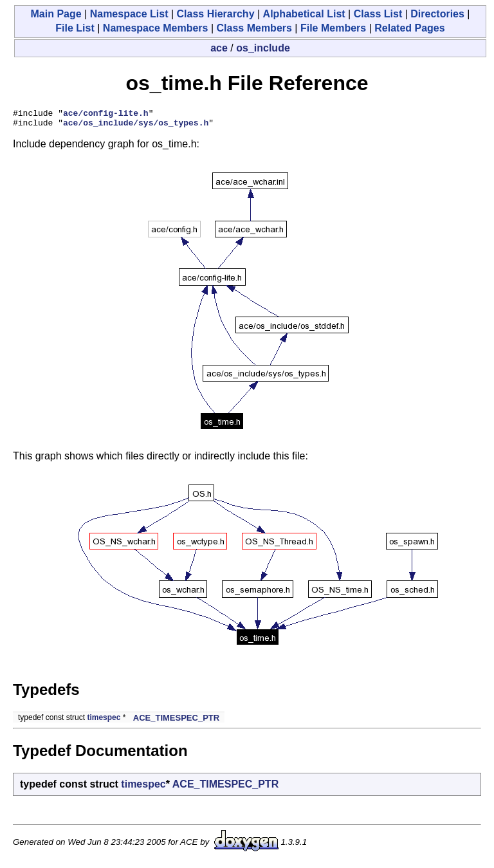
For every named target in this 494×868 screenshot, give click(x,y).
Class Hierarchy (216, 14)
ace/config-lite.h (106, 115)
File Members (333, 28)
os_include (263, 48)
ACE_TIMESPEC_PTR (176, 722)
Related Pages (409, 28)
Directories (437, 14)
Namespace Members (156, 28)
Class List (378, 14)
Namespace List (129, 14)
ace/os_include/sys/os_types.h (136, 126)
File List (75, 28)
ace (219, 48)
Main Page (56, 14)
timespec (104, 721)
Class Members (254, 28)
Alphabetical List (304, 14)
